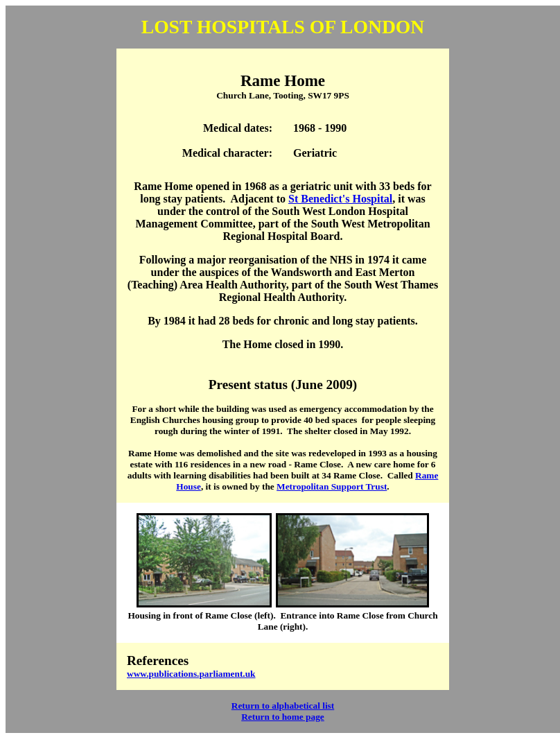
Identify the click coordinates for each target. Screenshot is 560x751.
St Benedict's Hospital (340, 199)
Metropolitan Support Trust (332, 486)
